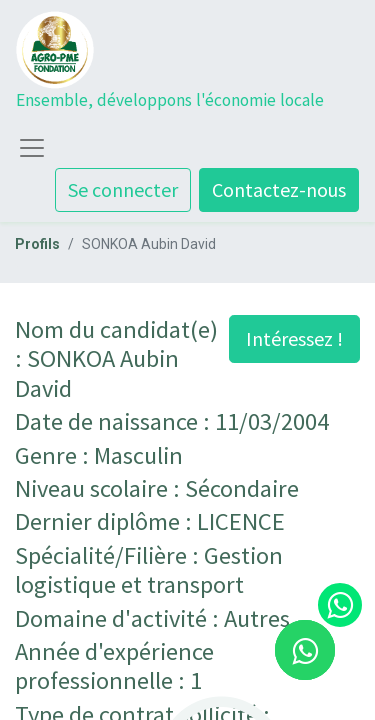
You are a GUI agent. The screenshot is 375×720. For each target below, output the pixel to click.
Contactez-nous (279, 189)
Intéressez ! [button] (294, 338)
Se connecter (123, 189)
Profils (37, 244)
